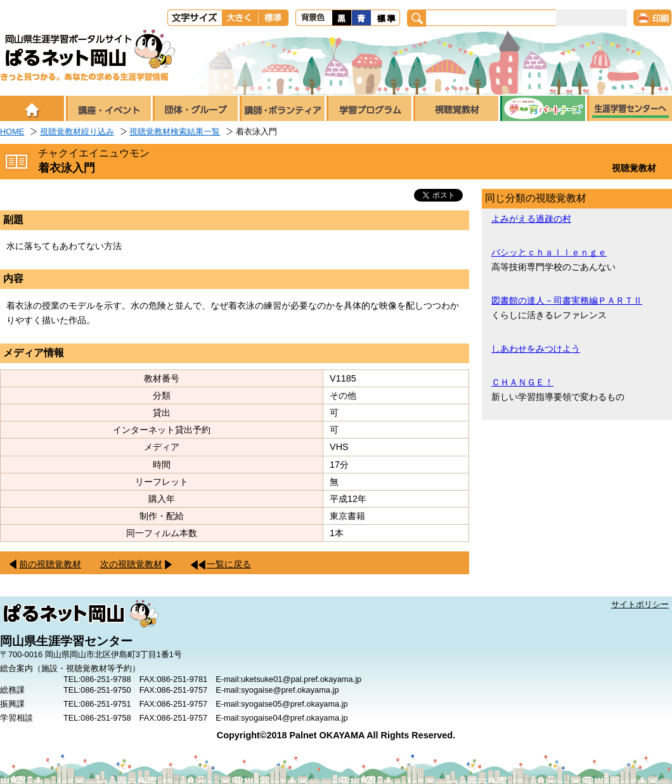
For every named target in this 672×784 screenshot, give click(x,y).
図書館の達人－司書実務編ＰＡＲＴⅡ (567, 300)
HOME (12, 132)
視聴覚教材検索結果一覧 (175, 132)
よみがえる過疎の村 (531, 219)
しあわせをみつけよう (536, 349)
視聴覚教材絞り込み (77, 132)
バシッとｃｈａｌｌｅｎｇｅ (549, 252)
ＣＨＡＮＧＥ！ (522, 382)
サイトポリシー (640, 604)
